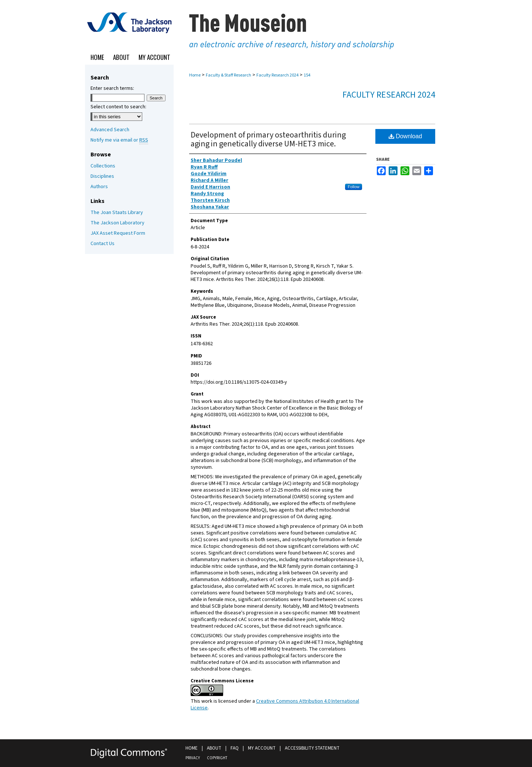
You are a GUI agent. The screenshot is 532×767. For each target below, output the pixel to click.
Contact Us (103, 244)
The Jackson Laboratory (117, 223)
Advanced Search (110, 130)
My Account (262, 748)
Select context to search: (118, 107)
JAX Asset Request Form (118, 233)
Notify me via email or (119, 140)
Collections (103, 166)
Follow (354, 187)
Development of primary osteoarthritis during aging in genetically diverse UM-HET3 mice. (268, 139)
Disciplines (102, 176)
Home (195, 75)
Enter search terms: (112, 88)
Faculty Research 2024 (277, 75)
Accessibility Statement (312, 748)
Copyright (217, 758)
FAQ (235, 748)
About (214, 748)
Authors (99, 187)
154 (307, 75)
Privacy (193, 758)
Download (405, 136)
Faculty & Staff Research (229, 75)
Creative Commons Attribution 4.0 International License (275, 705)
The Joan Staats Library (117, 213)
